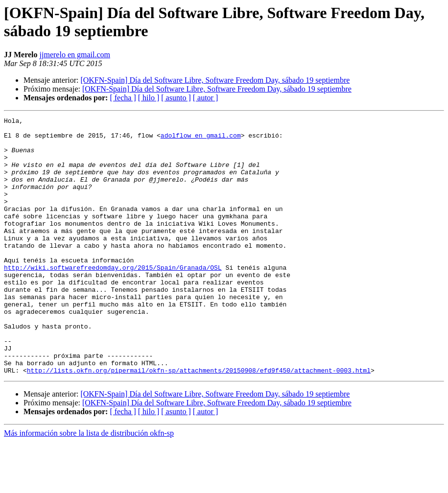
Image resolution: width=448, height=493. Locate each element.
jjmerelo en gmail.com (75, 55)
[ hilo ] (149, 98)
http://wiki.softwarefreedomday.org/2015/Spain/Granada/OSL (113, 298)
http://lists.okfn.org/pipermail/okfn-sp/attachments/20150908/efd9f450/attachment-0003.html (199, 422)
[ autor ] (206, 98)
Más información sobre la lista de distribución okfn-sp (89, 484)
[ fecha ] (123, 98)
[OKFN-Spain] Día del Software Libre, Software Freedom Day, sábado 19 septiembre (215, 80)
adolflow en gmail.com (201, 140)
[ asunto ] (176, 98)
